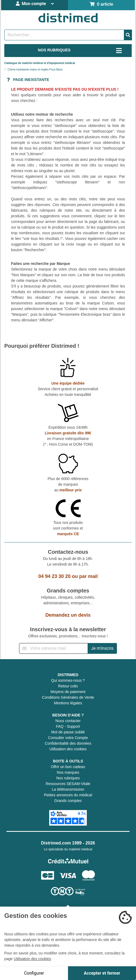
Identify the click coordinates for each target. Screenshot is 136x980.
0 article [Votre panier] (101, 4)
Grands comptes (68, 801)
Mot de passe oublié (68, 732)
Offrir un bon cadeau (68, 767)
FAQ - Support (68, 726)
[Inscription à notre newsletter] (53, 648)
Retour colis (68, 686)
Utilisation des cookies (68, 749)
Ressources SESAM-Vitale (68, 784)
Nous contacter (68, 721)
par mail (89, 576)
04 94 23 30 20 (54, 576)
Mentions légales (68, 703)
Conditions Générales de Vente (68, 697)
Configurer (34, 973)
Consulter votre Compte (68, 738)
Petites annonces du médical (68, 795)
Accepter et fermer (102, 973)
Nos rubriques (68, 778)
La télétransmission (68, 789)
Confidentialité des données (68, 743)
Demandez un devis (68, 615)
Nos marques (68, 772)
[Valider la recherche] (128, 35)
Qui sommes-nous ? (68, 680)
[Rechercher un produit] (64, 35)
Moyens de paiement (68, 692)
